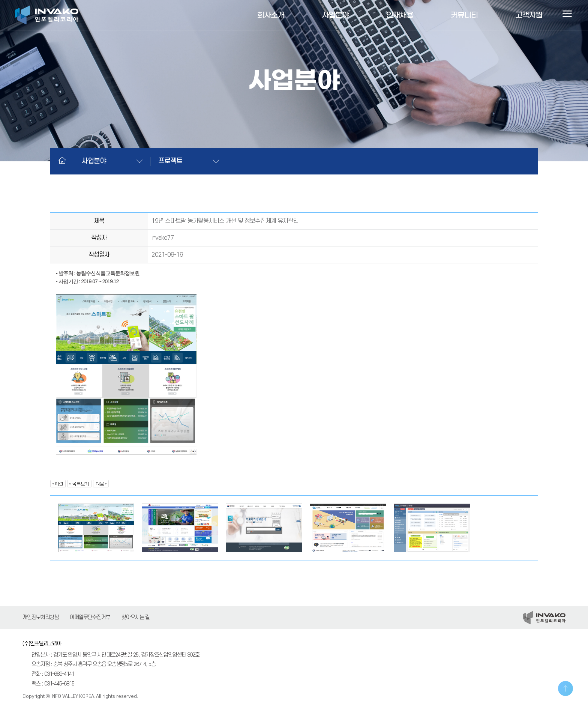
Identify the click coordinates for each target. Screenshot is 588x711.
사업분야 (335, 15)
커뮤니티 (464, 15)
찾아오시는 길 (136, 617)
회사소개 (271, 15)
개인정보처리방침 (40, 617)
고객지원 (529, 15)
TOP (565, 688)
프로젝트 (170, 161)
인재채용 (400, 15)
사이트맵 (567, 15)
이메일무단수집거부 (90, 617)
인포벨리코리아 (47, 15)
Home (62, 160)
